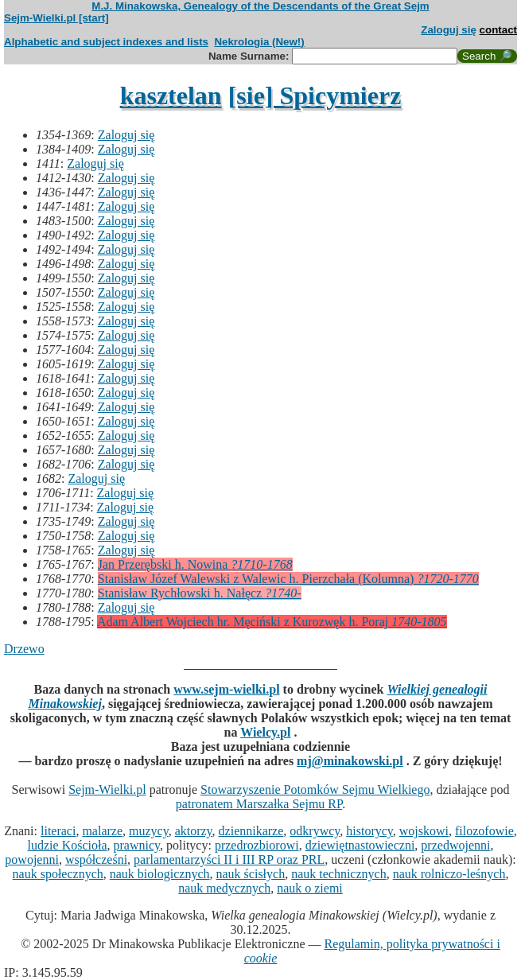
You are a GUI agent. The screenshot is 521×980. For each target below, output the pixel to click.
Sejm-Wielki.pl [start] (56, 18)
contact (498, 30)
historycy (369, 831)
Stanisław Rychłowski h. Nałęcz (200, 593)
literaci (58, 831)
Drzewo (24, 649)
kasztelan (171, 95)
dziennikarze (251, 831)
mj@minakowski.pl (350, 761)
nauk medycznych (224, 888)
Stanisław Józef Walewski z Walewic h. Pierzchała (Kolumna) (288, 579)
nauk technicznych (339, 874)
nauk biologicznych (160, 874)
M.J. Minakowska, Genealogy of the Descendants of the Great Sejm (260, 6)
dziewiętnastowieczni (360, 845)
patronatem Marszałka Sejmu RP (259, 804)
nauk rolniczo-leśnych (449, 874)
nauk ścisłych (251, 874)
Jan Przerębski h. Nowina (195, 564)
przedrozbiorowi (257, 845)
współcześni (96, 859)
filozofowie (484, 831)
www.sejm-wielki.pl (226, 689)
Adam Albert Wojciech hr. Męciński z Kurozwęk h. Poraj (272, 622)
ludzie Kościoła (68, 845)
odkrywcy (315, 831)
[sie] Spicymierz (315, 95)
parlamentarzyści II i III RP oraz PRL (229, 859)
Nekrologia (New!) (259, 42)
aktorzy (194, 831)
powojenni (32, 859)
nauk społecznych (58, 874)
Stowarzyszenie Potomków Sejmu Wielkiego (315, 789)
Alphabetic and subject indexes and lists (106, 42)
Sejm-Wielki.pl (107, 789)
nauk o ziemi (310, 888)
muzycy (149, 831)
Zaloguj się (449, 30)
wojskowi (424, 831)
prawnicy (137, 845)
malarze (102, 831)
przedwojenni (455, 845)
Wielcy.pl (265, 732)
